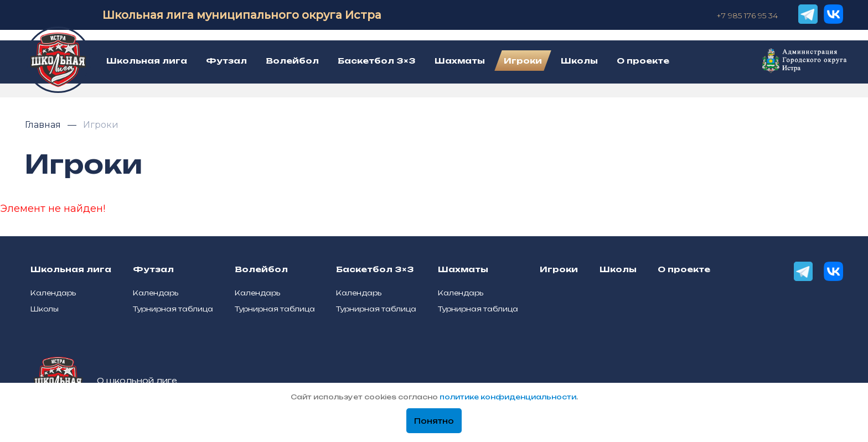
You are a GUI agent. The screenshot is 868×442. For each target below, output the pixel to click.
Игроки (101, 125)
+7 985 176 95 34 (747, 15)
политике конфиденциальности (508, 397)
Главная (44, 125)
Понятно (434, 421)
